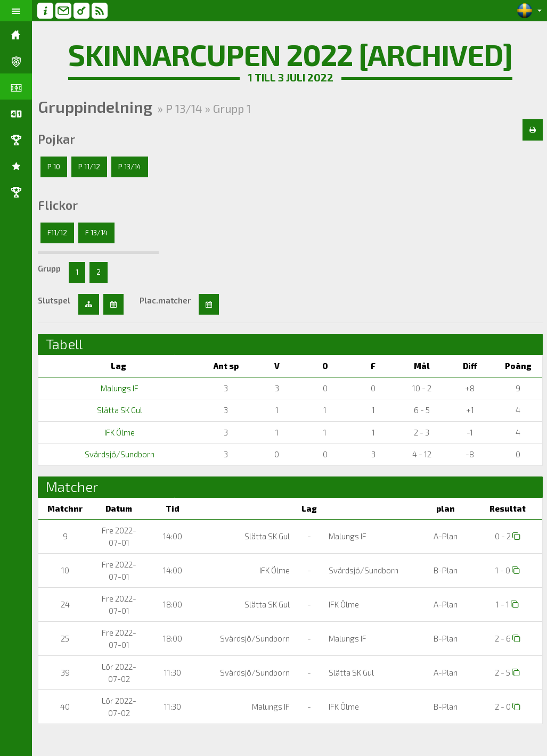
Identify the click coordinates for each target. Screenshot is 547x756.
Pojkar (56, 139)
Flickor (58, 205)
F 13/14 (96, 233)
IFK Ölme (119, 432)
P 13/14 (130, 167)
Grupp (49, 268)
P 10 (54, 167)
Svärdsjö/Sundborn (119, 454)
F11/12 (57, 233)
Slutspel (54, 300)
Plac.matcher (165, 300)
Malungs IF (119, 388)
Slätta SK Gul (119, 410)
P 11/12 (89, 167)
